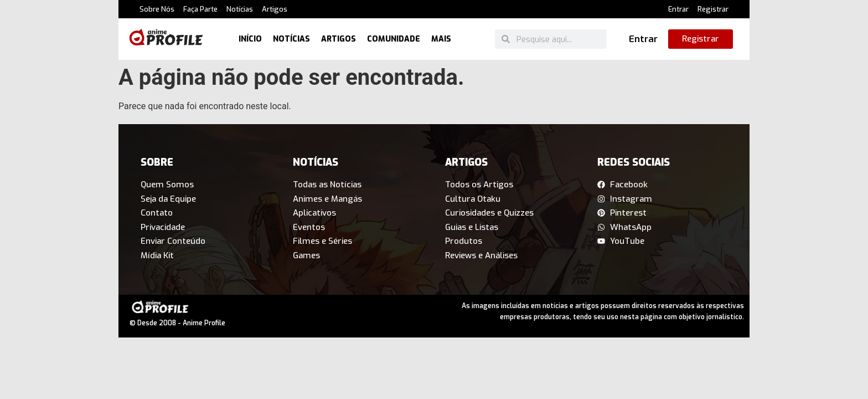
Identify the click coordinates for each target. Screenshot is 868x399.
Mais (441, 39)
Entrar (678, 9)
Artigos (275, 9)
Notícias (240, 9)
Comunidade (394, 39)
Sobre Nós (157, 9)
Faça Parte (200, 9)
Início (250, 39)
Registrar (713, 9)
